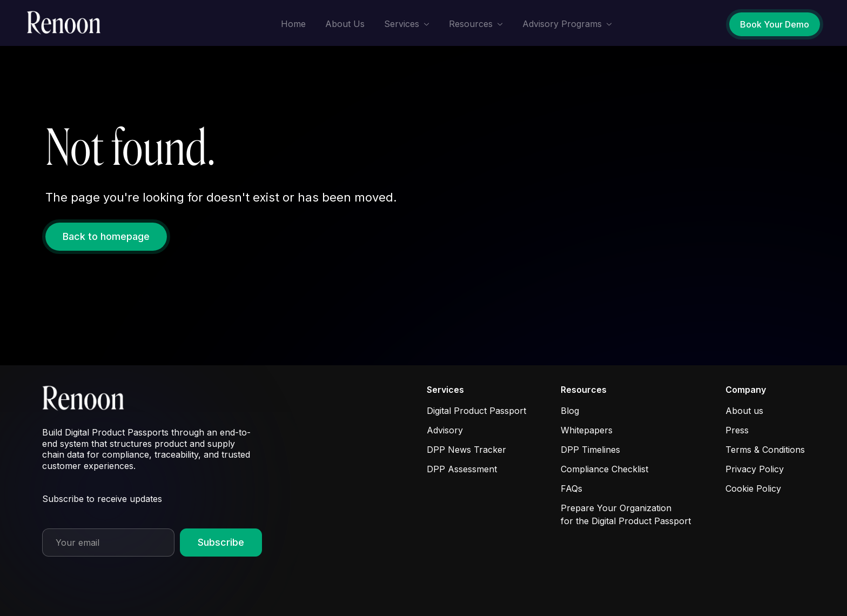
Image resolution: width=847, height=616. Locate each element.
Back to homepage (106, 236)
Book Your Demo (775, 24)
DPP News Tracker (466, 450)
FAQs (572, 488)
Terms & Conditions (765, 450)
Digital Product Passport (476, 411)
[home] (67, 23)
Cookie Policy (753, 488)
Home (293, 24)
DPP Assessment (462, 469)
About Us (345, 24)
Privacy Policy (755, 469)
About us (744, 411)
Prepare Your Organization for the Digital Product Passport (626, 514)
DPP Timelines (590, 450)
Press (737, 430)
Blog (570, 411)
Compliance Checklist (604, 469)
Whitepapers (587, 430)
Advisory (445, 430)
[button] (407, 24)
